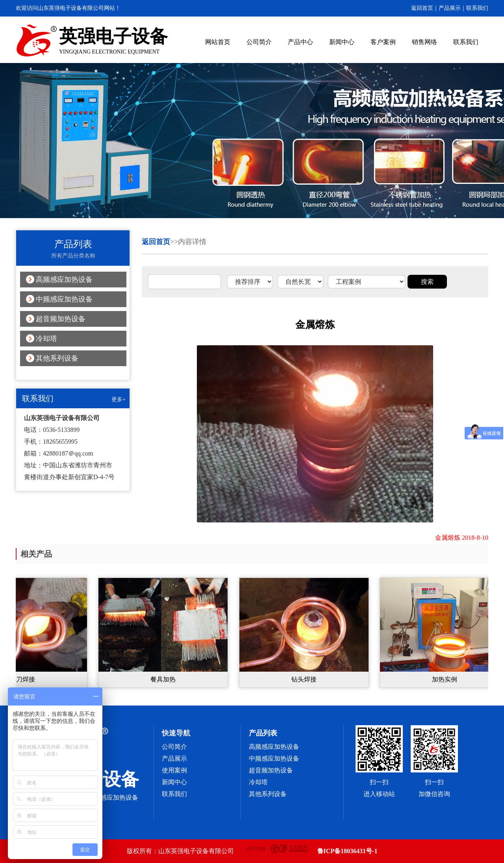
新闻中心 (342, 42)
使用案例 (174, 770)
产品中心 (300, 42)
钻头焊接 (307, 679)
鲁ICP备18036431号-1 (347, 851)
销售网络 (424, 42)
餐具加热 (166, 679)
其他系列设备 (57, 358)
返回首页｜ (425, 8)
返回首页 (156, 242)
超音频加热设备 (61, 319)
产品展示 (174, 758)
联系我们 (477, 8)
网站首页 (218, 42)
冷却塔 (46, 339)
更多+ (119, 399)
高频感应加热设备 (64, 280)
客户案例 (383, 42)
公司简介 (259, 42)
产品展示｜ (452, 8)
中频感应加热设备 (64, 299)
